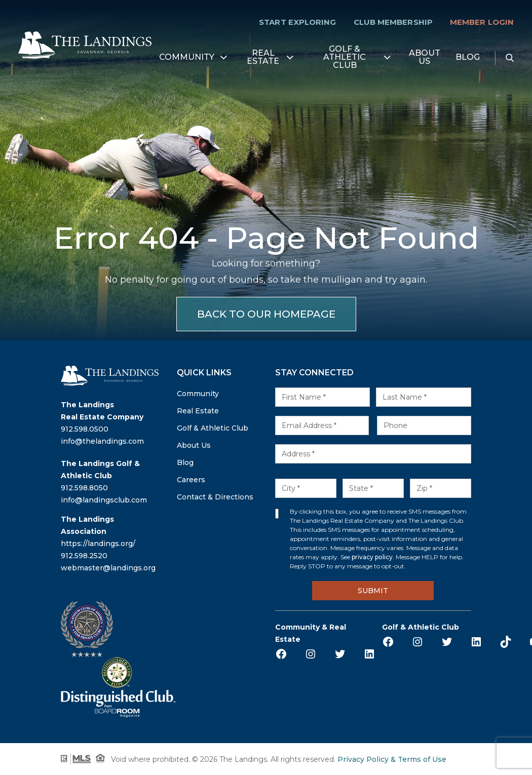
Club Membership (393, 22)
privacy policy (372, 557)
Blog (468, 57)
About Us (425, 57)
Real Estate (263, 57)
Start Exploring (297, 22)
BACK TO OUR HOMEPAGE (266, 314)
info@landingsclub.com (104, 500)
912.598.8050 (84, 488)
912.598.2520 (84, 556)
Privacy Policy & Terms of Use (392, 759)
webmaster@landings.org (108, 568)
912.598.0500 (85, 429)
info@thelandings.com (102, 441)
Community (187, 57)
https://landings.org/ (98, 544)
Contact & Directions (215, 497)
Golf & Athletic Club (345, 57)
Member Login (482, 22)
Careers (191, 480)
